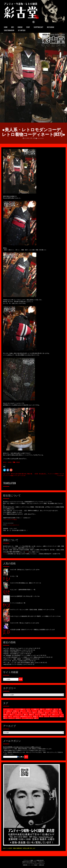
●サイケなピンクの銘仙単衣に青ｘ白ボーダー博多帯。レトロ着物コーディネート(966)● (36, 616)
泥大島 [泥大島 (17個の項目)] (18, 718)
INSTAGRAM (50, 27)
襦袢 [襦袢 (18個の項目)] (5, 718)
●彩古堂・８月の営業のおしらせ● (13, 654)
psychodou (40, 138)
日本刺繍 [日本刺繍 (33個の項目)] (44, 715)
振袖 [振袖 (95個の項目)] (40, 711)
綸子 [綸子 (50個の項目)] (47, 713)
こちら (5, 554)
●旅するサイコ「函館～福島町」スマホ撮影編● (17, 659)
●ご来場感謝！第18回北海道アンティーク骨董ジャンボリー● (21, 655)
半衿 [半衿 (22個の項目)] (41, 716)
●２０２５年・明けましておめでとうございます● (25, 623)
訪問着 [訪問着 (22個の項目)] (35, 716)
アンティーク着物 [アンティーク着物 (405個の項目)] (20, 709)
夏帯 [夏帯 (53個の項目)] (35, 713)
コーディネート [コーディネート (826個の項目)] (8, 709)
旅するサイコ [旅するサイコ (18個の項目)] (54, 716)
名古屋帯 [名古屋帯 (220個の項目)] (49, 709)
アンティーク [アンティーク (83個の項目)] (47, 711)
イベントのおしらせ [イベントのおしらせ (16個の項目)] (28, 718)
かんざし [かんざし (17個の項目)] (12, 718)
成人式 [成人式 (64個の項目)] (15, 713)
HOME (6, 27)
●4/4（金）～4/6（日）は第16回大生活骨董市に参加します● (21, 663)
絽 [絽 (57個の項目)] (30, 713)
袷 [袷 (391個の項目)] (28, 709)
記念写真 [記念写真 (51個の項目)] (41, 713)
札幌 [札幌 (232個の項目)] (42, 709)
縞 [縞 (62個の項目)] (20, 713)
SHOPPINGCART (38, 27)
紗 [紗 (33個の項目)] (50, 715)
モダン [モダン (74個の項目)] (8, 713)
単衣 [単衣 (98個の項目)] (29, 711)
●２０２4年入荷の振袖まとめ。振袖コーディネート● (26, 583)
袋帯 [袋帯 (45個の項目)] (12, 715)
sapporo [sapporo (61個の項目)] (25, 713)
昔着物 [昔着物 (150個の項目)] (9, 711)
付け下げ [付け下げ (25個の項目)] (16, 716)
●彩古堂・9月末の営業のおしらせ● (14, 652)
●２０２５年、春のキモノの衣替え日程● (15, 661)
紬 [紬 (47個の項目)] (61, 713)
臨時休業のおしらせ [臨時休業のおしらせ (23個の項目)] (26, 716)
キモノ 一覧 (15, 576)
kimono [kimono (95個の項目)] (34, 711)
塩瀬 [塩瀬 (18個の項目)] (62, 716)
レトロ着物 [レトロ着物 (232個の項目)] (35, 709)
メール (27, 552)
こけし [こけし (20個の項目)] (47, 716)
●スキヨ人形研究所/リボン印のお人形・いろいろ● (25, 596)
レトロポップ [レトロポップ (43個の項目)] (19, 715)
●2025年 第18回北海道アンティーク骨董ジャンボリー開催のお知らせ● (24, 657)
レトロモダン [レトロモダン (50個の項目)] (54, 713)
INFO (13, 27)
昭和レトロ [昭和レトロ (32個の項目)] (56, 715)
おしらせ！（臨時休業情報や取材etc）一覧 (23, 590)
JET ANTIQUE (22, 30)
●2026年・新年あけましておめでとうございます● (25, 570)
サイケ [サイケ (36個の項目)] (38, 715)
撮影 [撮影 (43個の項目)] (26, 715)
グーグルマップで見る (11, 519)
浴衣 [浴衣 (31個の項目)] (10, 716)
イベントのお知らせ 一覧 (18, 603)
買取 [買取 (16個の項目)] (36, 718)
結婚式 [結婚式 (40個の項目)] (32, 715)
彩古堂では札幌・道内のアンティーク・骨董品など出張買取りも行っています (33, 630)
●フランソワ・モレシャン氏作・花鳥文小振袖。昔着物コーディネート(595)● (33, 610)
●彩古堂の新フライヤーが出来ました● (15, 664)
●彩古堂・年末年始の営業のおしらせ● (15, 650)
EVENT (28, 27)
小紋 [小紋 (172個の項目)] (56, 709)
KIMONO (20, 27)
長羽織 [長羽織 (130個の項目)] (16, 711)
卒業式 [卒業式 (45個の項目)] (6, 715)
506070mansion (9, 30)
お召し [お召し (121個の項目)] (23, 711)
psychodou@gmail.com (13, 525)
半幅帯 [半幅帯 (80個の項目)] (55, 711)
